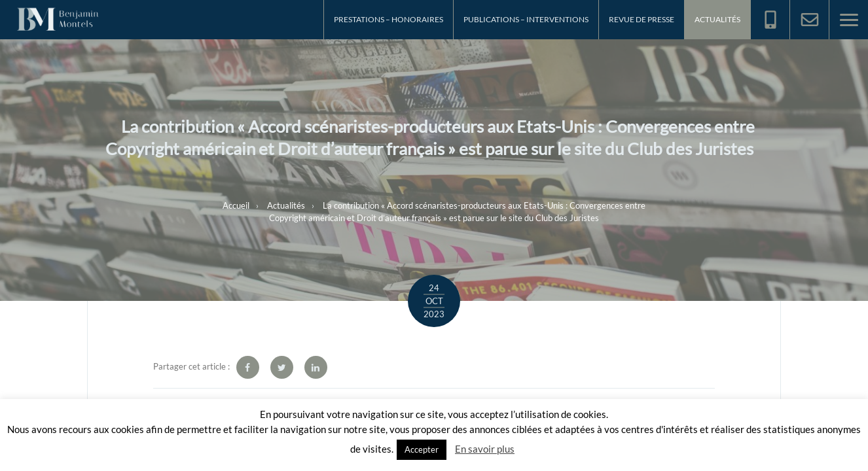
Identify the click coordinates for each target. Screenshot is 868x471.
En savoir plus (485, 449)
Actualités (717, 19)
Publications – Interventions (526, 19)
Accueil (236, 205)
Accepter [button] (422, 449)
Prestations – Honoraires (389, 19)
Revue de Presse (642, 19)
